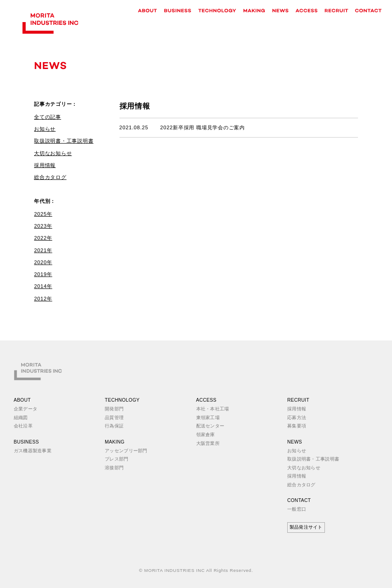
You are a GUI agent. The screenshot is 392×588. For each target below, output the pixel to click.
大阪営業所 (208, 443)
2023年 (43, 226)
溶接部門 (114, 468)
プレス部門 (116, 459)
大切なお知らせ (53, 153)
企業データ (26, 409)
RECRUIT (298, 400)
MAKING (115, 442)
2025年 (43, 214)
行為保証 (114, 426)
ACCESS (207, 400)
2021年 (43, 250)
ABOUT (22, 400)
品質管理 (114, 418)
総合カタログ (50, 177)
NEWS (295, 442)
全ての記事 (48, 117)
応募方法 (297, 418)
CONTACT (299, 500)
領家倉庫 (206, 435)
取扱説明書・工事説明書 (64, 141)
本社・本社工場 (213, 409)
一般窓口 (297, 509)
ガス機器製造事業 (33, 451)
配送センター (210, 426)
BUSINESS (26, 442)
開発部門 (114, 409)
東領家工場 (208, 418)
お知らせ (45, 129)
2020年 (43, 262)
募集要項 (297, 426)
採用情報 (45, 165)
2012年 (43, 299)
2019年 (43, 274)
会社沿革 (23, 426)
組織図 (21, 418)
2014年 (43, 286)
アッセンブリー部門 (126, 451)
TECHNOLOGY (122, 400)
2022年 (43, 238)
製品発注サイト (306, 527)
